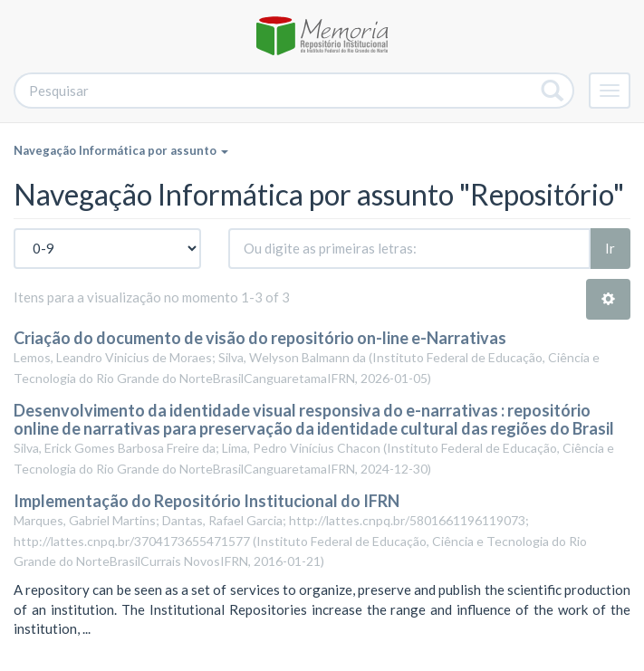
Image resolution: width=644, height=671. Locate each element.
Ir (610, 248)
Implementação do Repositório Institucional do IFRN (207, 501)
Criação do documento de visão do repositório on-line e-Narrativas (260, 338)
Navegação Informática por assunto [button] (121, 150)
